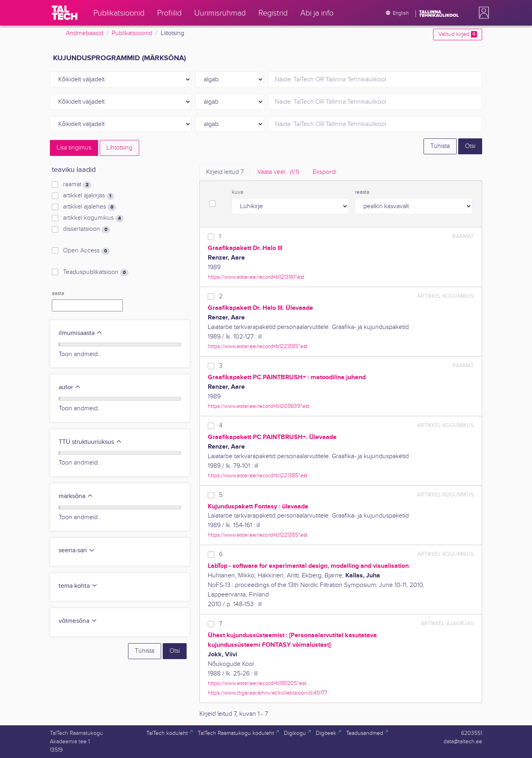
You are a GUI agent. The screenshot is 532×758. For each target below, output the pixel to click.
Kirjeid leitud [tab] (225, 172)
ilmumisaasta (81, 333)
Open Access (86, 251)
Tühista (440, 146)
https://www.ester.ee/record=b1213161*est (256, 277)
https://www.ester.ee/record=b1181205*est (257, 683)
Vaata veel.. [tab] (278, 172)
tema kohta (78, 586)
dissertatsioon (87, 229)
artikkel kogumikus (93, 218)
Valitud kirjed (458, 34)
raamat (77, 185)
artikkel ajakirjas (89, 196)
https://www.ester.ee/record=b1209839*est (259, 406)
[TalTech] (65, 13)
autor (70, 387)
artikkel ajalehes (90, 207)
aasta (58, 293)
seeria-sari (77, 550)
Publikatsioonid (132, 33)
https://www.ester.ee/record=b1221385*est (258, 346)
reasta (362, 192)
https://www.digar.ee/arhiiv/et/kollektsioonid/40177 (268, 693)
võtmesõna (78, 621)
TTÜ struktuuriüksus (90, 442)
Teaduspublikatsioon (96, 272)
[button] (482, 13)
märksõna (76, 496)
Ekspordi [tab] (324, 172)
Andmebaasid (85, 33)
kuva (237, 192)
